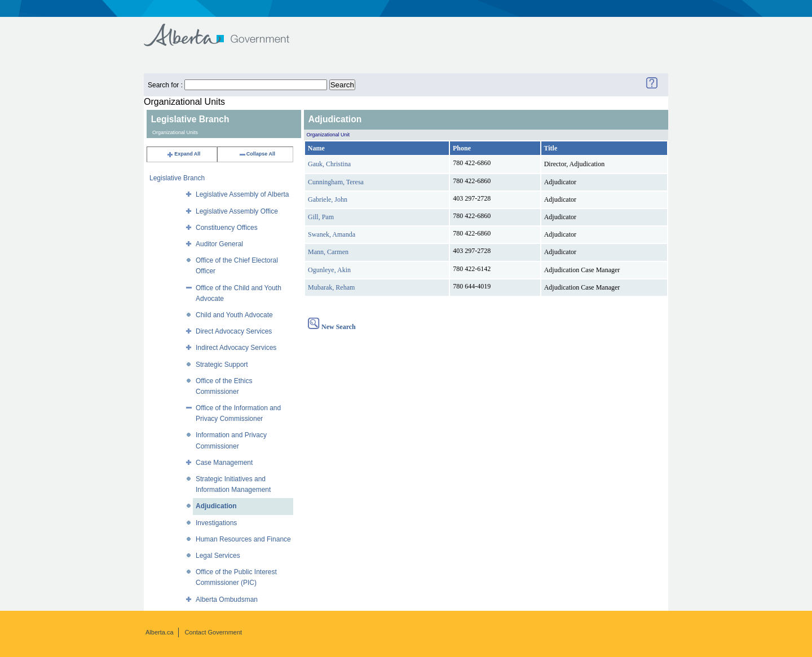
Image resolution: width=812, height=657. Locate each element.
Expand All (183, 154)
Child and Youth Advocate (234, 315)
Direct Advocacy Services (234, 331)
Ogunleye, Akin (329, 270)
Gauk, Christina (329, 164)
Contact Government (214, 632)
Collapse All (257, 154)
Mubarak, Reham (331, 287)
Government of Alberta (226, 30)
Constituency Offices (227, 228)
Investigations (216, 523)
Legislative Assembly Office (237, 211)
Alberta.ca (160, 632)
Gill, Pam (321, 217)
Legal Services (218, 556)
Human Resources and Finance (243, 539)
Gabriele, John (328, 199)
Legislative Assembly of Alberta (242, 194)
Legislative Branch (177, 178)
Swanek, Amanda (332, 234)
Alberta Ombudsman (227, 600)
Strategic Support (222, 365)
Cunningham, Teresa (336, 182)
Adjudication (216, 506)
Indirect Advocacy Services (236, 348)
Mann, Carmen (328, 252)
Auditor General (219, 244)
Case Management (224, 463)
